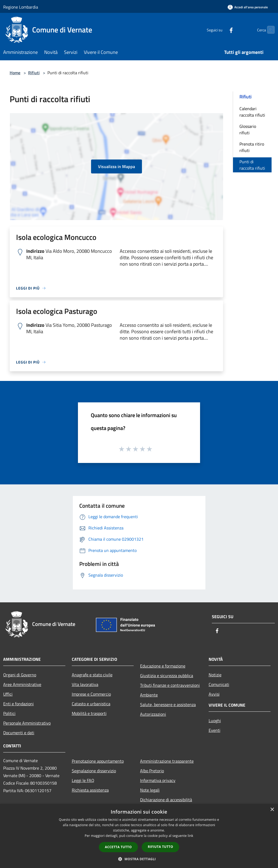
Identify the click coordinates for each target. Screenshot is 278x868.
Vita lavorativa (85, 684)
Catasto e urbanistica (91, 704)
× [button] (272, 810)
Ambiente (149, 695)
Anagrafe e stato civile (92, 675)
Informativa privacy (158, 780)
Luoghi (215, 721)
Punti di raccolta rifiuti (252, 165)
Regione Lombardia (21, 7)
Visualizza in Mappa (117, 166)
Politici (9, 713)
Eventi (215, 730)
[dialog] (139, 836)
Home (15, 73)
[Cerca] (268, 30)
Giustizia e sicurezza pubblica (167, 676)
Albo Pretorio (152, 771)
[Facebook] (221, 30)
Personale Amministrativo (27, 723)
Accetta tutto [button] (118, 847)
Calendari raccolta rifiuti (252, 112)
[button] (139, 859)
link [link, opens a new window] (191, 836)
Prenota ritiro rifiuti (252, 147)
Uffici (8, 694)
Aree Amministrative (22, 684)
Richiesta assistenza (90, 790)
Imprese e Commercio (91, 694)
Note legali (150, 790)
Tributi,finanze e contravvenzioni (170, 685)
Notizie (215, 675)
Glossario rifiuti (248, 129)
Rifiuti (34, 73)
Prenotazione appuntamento (98, 761)
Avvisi (214, 694)
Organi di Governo (20, 675)
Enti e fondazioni (18, 704)
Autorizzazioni (153, 714)
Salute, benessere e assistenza (168, 704)
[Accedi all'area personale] (248, 7)
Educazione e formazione (163, 666)
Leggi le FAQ (83, 780)
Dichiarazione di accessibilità (166, 800)
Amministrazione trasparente (167, 761)
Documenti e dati (19, 733)
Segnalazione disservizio (94, 771)
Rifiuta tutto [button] (161, 847)
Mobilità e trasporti (89, 713)
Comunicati (219, 684)
